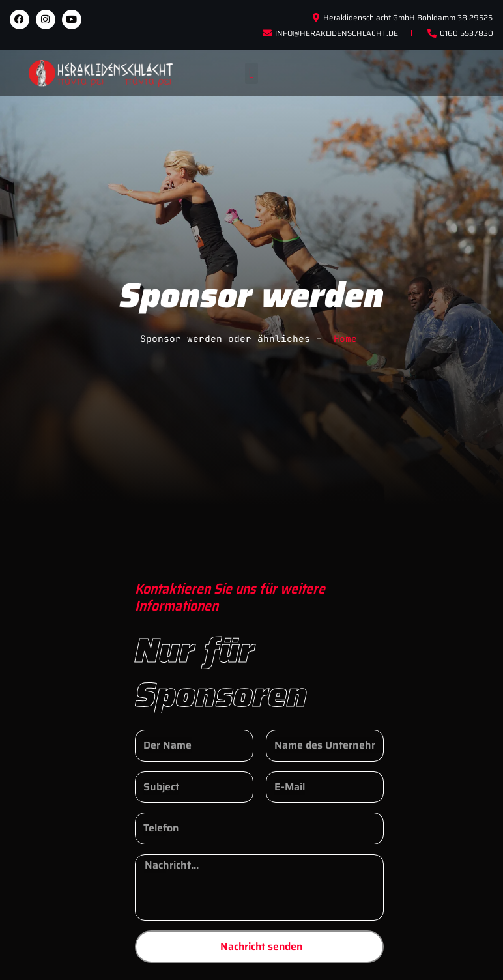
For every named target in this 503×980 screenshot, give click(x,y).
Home (345, 339)
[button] (251, 73)
